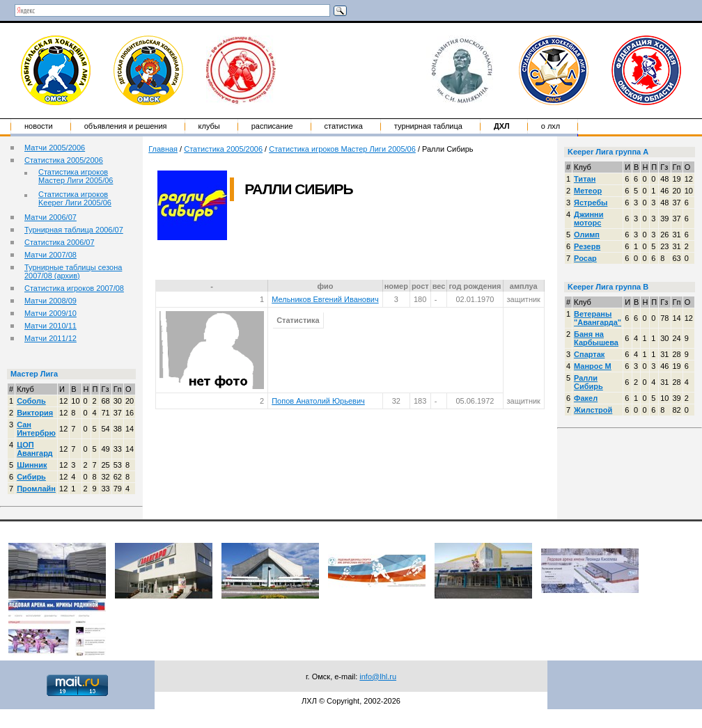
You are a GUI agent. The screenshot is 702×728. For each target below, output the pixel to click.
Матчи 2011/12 (50, 338)
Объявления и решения (126, 126)
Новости (39, 126)
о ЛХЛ (551, 126)
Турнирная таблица (428, 126)
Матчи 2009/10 (50, 313)
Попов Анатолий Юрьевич (318, 401)
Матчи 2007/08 (50, 255)
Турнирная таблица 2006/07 (74, 230)
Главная (163, 149)
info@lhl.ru (378, 676)
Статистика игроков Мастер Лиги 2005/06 (76, 176)
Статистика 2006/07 (60, 242)
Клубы (209, 126)
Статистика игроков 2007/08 (74, 288)
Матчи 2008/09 (50, 301)
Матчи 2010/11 (50, 326)
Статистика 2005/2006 (64, 160)
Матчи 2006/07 (50, 217)
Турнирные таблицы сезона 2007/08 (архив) (73, 271)
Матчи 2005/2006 (55, 148)
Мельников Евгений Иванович (325, 299)
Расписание (272, 126)
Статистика (344, 126)
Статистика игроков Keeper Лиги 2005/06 (75, 198)
